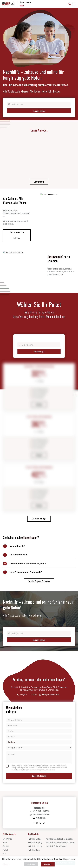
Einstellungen (31, 864)
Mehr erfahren (39, 157)
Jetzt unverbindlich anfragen (17, 211)
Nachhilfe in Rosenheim (53, 818)
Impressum (7, 833)
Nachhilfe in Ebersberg (35, 822)
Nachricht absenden (39, 751)
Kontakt (5, 825)
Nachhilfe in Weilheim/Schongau (56, 822)
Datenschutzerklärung (34, 741)
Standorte (6, 822)
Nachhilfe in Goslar (34, 825)
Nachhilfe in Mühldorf (53, 814)
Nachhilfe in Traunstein (68, 818)
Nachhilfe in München (66, 814)
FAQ (4, 829)
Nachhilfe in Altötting (35, 814)
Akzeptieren (48, 864)
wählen (22, 5)
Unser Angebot (8, 814)
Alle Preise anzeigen (39, 494)
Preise (5, 818)
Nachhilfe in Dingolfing (35, 818)
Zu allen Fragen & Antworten (39, 557)
